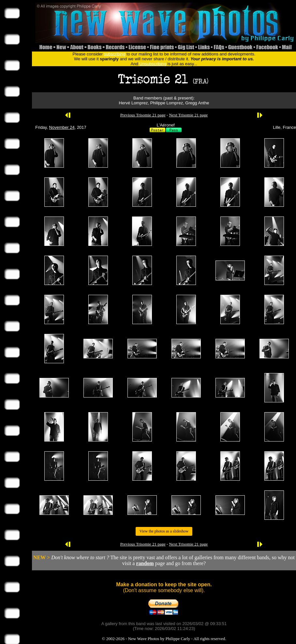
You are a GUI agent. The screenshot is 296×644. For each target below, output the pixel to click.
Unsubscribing (153, 64)
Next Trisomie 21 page (189, 115)
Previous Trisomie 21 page (143, 115)
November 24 (62, 127)
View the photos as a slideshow (164, 531)
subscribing (115, 54)
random (145, 563)
